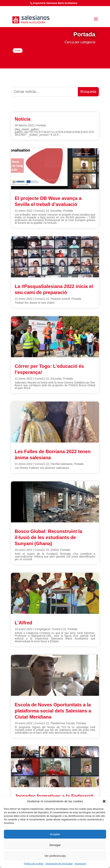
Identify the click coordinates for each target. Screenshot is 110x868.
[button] (104, 801)
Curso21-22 (42, 211)
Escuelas (56, 211)
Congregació (42, 629)
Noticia (23, 119)
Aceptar (55, 834)
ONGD (55, 550)
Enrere (18, 51)
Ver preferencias (55, 856)
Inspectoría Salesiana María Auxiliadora (55, 3)
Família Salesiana (61, 464)
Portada (41, 125)
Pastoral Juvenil (60, 299)
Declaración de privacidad (59, 864)
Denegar (55, 845)
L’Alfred (23, 623)
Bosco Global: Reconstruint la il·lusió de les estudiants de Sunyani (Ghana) (48, 537)
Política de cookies (34, 864)
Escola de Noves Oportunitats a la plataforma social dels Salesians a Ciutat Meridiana (53, 711)
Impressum (80, 864)
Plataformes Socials (63, 723)
